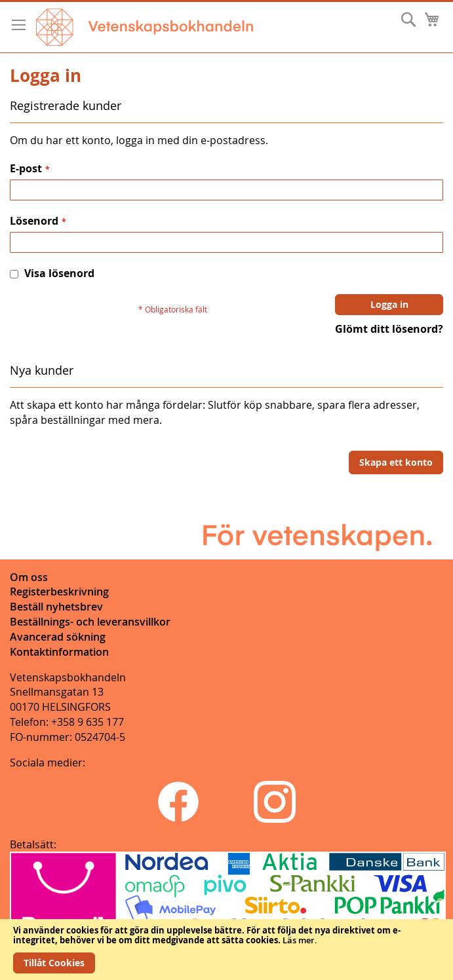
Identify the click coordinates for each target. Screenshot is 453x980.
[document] (226, 950)
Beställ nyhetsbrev (56, 607)
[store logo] (145, 27)
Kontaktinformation (59, 652)
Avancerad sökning (58, 637)
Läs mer (299, 940)
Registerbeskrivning (59, 592)
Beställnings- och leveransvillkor (90, 622)
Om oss (29, 577)
